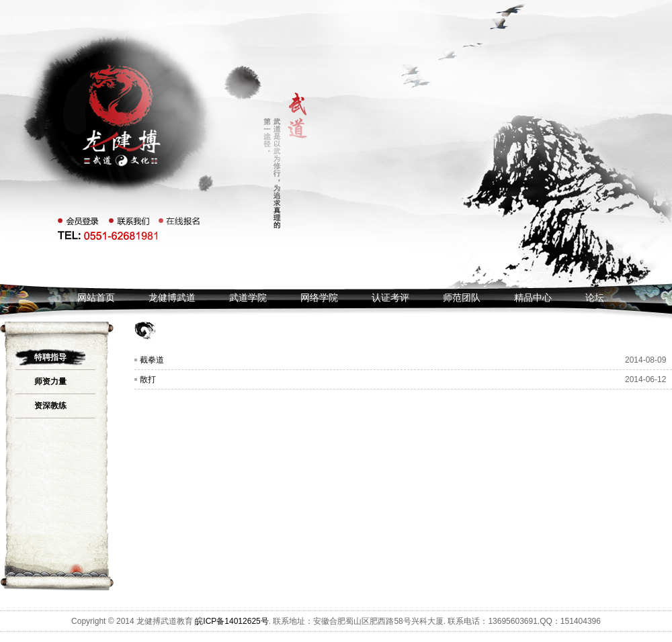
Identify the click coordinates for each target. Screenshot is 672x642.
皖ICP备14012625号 (232, 621)
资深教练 (50, 406)
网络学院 (319, 298)
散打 (148, 379)
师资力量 (50, 381)
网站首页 (96, 298)
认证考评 (390, 298)
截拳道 (152, 360)
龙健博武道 (172, 298)
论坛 (595, 298)
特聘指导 (50, 357)
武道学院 (248, 298)
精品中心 (533, 298)
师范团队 (462, 298)
